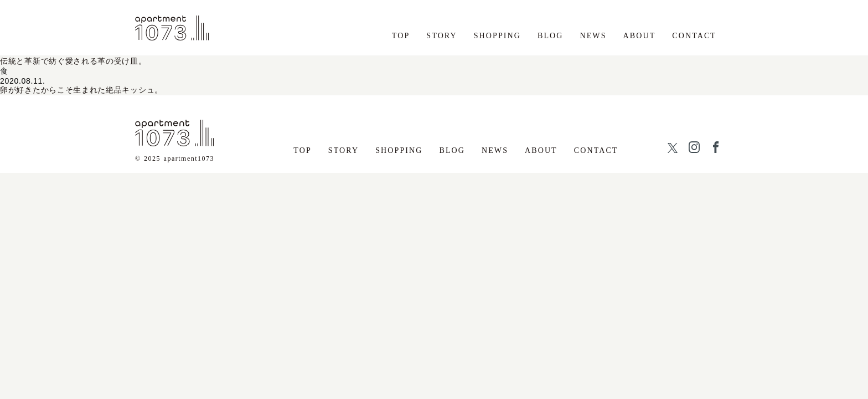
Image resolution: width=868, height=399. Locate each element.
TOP (401, 36)
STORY (441, 36)
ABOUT (640, 36)
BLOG (551, 36)
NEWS (593, 36)
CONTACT (694, 36)
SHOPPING (497, 36)
